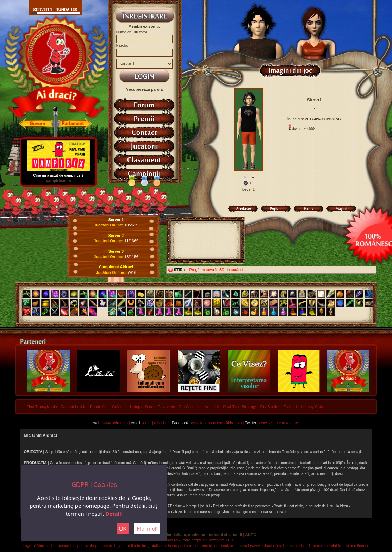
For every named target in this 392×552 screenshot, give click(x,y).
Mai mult (147, 529)
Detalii (114, 514)
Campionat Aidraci (116, 267)
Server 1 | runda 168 (55, 10)
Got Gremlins (190, 407)
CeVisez (119, 407)
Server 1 (116, 220)
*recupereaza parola (144, 89)
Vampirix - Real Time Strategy (231, 407)
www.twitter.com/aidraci (279, 423)
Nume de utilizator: (132, 32)
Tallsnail (291, 407)
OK (123, 529)
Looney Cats (312, 407)
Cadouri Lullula (73, 407)
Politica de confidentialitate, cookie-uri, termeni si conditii (189, 535)
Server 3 (116, 251)
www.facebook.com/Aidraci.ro (216, 423)
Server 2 (116, 236)
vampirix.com (58, 181)
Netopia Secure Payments (153, 407)
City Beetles (270, 407)
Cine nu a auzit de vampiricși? (58, 174)
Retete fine (99, 407)
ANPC (251, 535)
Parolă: (122, 45)
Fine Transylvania (42, 407)
